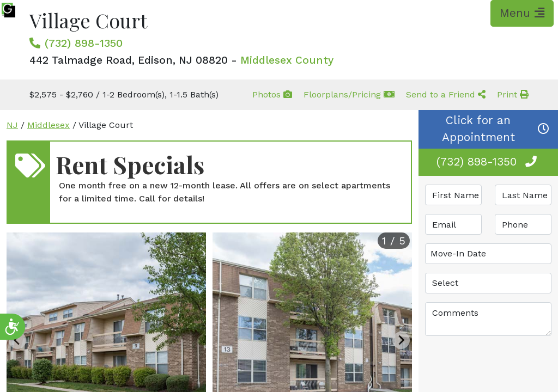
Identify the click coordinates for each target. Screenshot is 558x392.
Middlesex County (287, 60)
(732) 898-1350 (84, 43)
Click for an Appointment (496, 129)
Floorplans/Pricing (349, 94)
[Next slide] (401, 340)
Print (513, 94)
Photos (272, 94)
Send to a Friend (446, 94)
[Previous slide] (17, 340)
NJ (12, 125)
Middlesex (48, 125)
